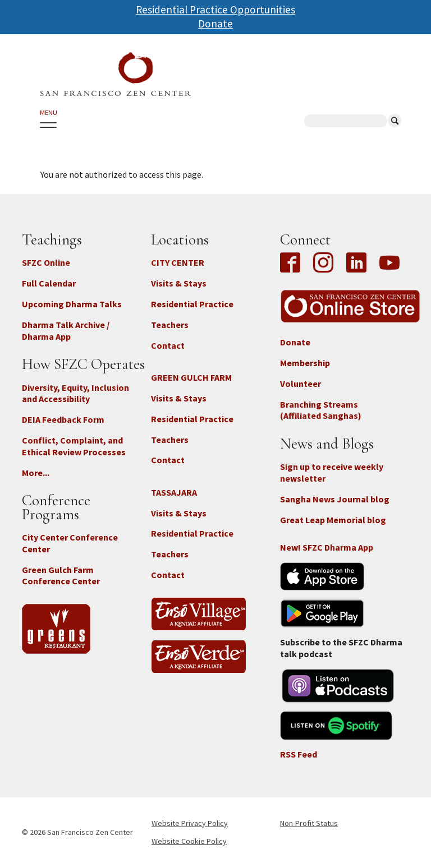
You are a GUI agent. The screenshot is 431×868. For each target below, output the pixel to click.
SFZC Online (46, 262)
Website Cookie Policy (189, 841)
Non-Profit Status (309, 823)
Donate (215, 24)
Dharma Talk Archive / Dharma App (66, 331)
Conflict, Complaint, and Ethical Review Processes (74, 446)
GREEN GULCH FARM (191, 377)
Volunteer (301, 384)
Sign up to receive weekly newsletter (332, 472)
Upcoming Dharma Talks (72, 304)
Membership (305, 363)
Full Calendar (49, 283)
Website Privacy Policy (190, 823)
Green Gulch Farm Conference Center (61, 576)
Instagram (323, 264)
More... (36, 473)
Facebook (293, 264)
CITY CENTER (178, 262)
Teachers (170, 325)
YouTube (389, 264)
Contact (168, 345)
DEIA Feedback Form (63, 419)
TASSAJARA (174, 492)
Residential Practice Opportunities (215, 10)
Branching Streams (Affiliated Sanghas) (321, 410)
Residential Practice (192, 304)
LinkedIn (356, 264)
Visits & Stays (179, 283)
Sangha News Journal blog (335, 499)
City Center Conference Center (70, 543)
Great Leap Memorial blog (333, 520)
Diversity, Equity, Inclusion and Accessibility (75, 393)
